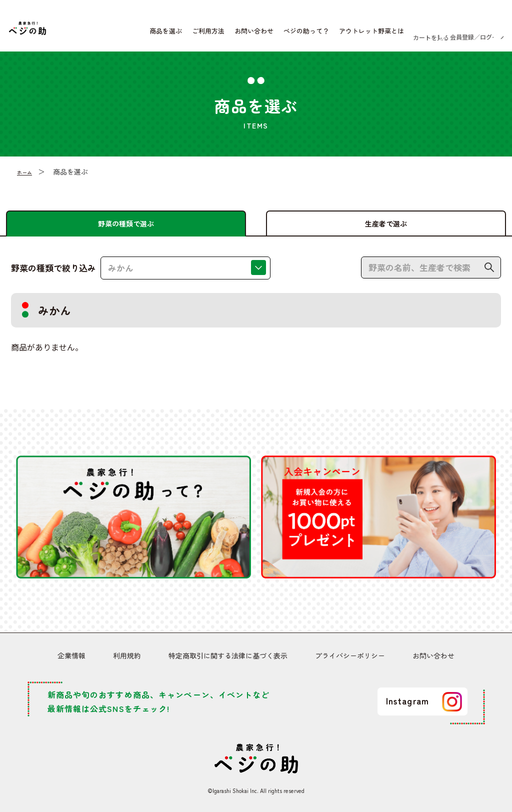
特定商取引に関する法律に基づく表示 (228, 658)
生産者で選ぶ (386, 223)
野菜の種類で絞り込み (53, 275)
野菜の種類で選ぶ (126, 223)
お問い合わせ (221, 35)
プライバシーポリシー (350, 658)
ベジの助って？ (274, 35)
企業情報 (71, 658)
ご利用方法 (176, 35)
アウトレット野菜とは (339, 35)
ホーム (27, 179)
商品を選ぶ (133, 35)
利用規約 (127, 658)
